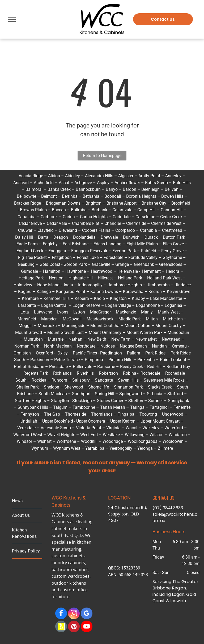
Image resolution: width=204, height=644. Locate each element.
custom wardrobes (71, 576)
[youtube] (87, 627)
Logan (47, 305)
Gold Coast (50, 264)
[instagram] (74, 614)
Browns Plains (33, 210)
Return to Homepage (102, 156)
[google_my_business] (87, 614)
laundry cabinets (68, 563)
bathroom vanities (70, 569)
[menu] (12, 19)
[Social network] (61, 627)
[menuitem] (27, 501)
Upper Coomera (91, 421)
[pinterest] (74, 627)
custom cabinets (68, 556)
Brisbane (162, 588)
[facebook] (61, 614)
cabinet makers (67, 529)
